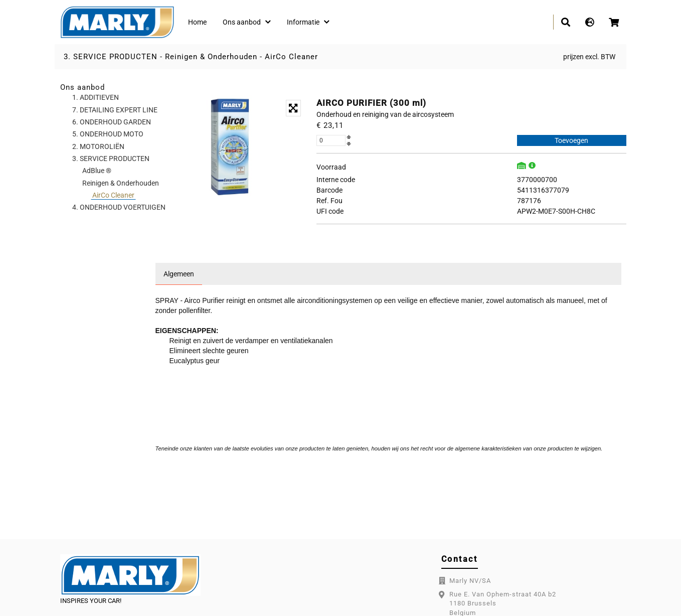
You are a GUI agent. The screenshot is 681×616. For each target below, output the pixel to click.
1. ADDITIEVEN (96, 97)
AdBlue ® (97, 171)
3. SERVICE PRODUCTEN (111, 57)
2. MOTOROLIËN (98, 146)
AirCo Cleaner (291, 57)
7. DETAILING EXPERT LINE (115, 110)
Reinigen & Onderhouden (211, 57)
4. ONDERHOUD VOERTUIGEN (119, 207)
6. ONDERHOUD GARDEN (112, 122)
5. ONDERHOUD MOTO (108, 134)
